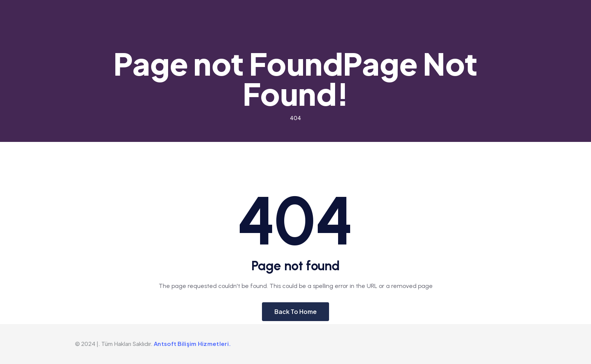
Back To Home (295, 311)
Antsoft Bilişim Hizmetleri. (192, 343)
